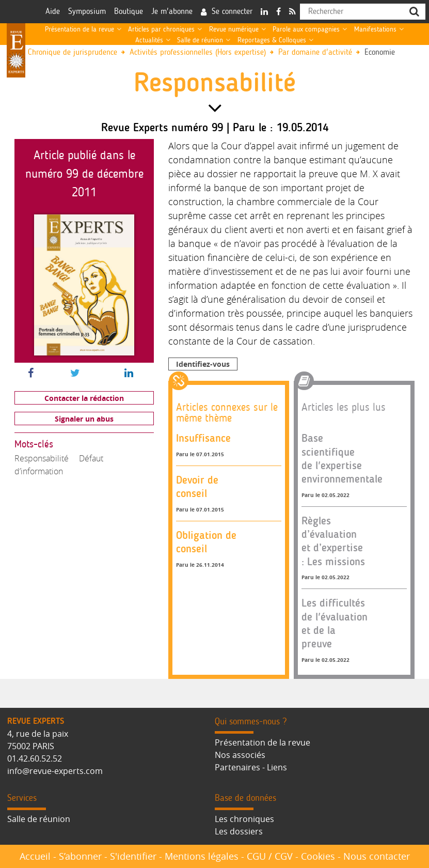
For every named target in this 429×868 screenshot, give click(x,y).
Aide (53, 12)
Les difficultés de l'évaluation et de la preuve (335, 623)
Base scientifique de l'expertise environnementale (342, 458)
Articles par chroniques (161, 29)
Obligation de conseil (206, 542)
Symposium (87, 12)
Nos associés (240, 755)
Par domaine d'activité (315, 52)
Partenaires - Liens (251, 767)
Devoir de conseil (197, 486)
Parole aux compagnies (306, 29)
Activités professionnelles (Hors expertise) (198, 52)
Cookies (318, 856)
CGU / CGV (270, 856)
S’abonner (80, 856)
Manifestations (375, 29)
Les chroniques (244, 819)
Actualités (149, 40)
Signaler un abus (84, 419)
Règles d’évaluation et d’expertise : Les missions (333, 541)
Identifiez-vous (203, 364)
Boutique (129, 12)
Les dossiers (239, 831)
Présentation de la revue (80, 29)
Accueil (35, 856)
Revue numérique (234, 29)
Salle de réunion (200, 40)
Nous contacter (377, 856)
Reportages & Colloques (272, 40)
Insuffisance (203, 438)
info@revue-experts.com (55, 771)
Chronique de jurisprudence (73, 52)
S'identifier (133, 856)
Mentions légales (202, 856)
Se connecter (232, 12)
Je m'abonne (172, 12)
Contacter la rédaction (84, 398)
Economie (380, 52)
